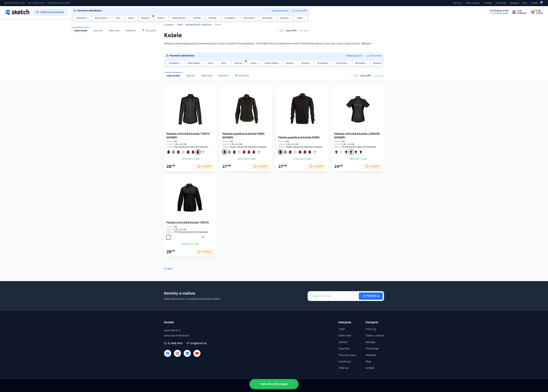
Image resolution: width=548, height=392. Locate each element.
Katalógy (488, 3)
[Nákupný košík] (537, 12)
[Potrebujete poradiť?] (499, 12)
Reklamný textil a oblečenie (199, 25)
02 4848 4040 (173, 343)
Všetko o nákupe (473, 3)
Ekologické (149, 30)
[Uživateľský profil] (519, 12)
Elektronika (345, 336)
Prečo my (457, 3)
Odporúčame (81, 31)
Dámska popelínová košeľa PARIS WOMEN (243, 136)
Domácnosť (345, 362)
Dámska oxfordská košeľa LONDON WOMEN (357, 136)
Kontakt (534, 3)
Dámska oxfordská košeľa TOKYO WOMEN (188, 136)
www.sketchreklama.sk (177, 336)
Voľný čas (343, 368)
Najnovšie (98, 31)
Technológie (501, 3)
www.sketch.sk (172, 330)
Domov (170, 25)
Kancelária (344, 349)
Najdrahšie (131, 31)
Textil (180, 25)
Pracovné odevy (347, 355)
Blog (525, 3)
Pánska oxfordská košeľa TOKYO (188, 223)
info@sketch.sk (196, 343)
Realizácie (515, 3)
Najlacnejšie (114, 31)
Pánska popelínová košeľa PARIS (299, 137)
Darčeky (343, 342)
